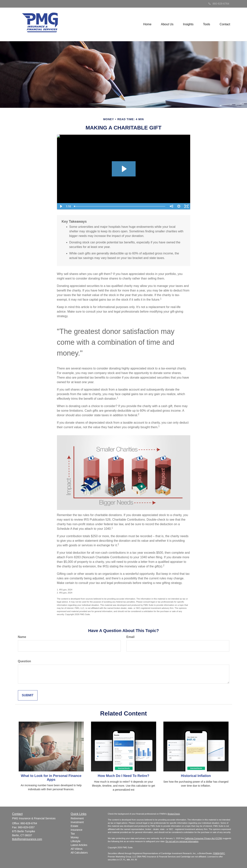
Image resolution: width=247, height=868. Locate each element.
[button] (167, 24)
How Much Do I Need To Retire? (123, 776)
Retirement (77, 818)
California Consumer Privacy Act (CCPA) (203, 838)
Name (22, 637)
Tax (73, 834)
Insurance (76, 830)
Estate (74, 826)
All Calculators (79, 853)
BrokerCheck (174, 814)
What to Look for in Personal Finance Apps (51, 778)
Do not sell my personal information (182, 841)
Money (75, 837)
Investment (77, 822)
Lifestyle (76, 841)
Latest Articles (79, 845)
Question (24, 661)
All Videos (77, 849)
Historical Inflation (196, 776)
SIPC (222, 853)
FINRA (216, 853)
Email (131, 637)
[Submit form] (28, 695)
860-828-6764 (219, 4)
